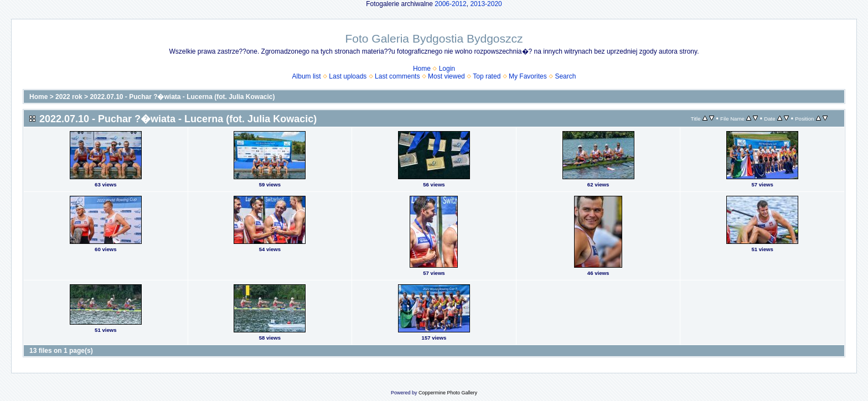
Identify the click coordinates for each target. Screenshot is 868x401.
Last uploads (348, 76)
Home (422, 69)
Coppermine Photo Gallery (448, 393)
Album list (307, 76)
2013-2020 (486, 4)
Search (565, 76)
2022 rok (69, 97)
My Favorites (528, 76)
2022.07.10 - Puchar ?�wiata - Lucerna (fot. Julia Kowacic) (182, 97)
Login (447, 69)
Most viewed (446, 76)
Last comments (397, 76)
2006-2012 (450, 4)
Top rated (487, 76)
